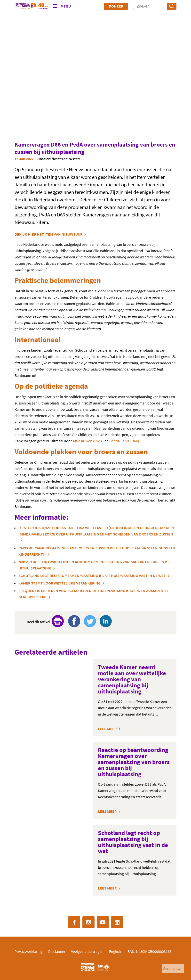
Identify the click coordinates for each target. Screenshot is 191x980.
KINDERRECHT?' (32, 554)
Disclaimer (57, 951)
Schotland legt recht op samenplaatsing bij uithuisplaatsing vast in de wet (92, 576)
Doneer (116, 6)
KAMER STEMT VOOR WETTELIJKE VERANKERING (60, 583)
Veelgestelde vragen (87, 951)
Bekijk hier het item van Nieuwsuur (48, 234)
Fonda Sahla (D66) (124, 441)
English (115, 951)
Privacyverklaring (29, 951)
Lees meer (107, 729)
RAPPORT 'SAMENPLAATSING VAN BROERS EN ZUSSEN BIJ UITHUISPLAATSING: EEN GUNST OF (97, 548)
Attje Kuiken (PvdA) (88, 441)
